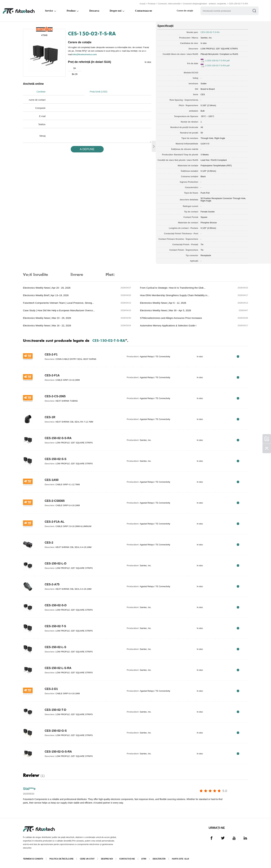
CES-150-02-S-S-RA (58, 438)
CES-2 (49, 543)
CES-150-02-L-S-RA (58, 668)
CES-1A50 (52, 480)
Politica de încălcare (62, 859)
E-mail (42, 116)
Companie (40, 108)
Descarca (95, 11)
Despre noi (116, 11)
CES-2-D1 (51, 689)
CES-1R (50, 417)
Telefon (42, 124)
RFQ (238, 357)
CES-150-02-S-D (56, 605)
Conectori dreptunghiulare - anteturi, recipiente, (205, 4)
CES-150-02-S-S (56, 459)
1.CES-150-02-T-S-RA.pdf (217, 61)
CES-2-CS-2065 (55, 396)
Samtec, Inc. (206, 38)
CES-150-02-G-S (56, 731)
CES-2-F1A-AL (55, 522)
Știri (144, 859)
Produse (152, 4)
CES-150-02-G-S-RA (58, 752)
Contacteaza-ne (144, 11)
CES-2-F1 (51, 354)
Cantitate (41, 92)
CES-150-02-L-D (56, 564)
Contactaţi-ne (127, 859)
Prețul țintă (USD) (99, 92)
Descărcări (159, 859)
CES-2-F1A (52, 375)
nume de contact (37, 100)
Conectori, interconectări (169, 4)
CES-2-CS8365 (55, 501)
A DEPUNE (87, 149)
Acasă (142, 4)
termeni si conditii (33, 859)
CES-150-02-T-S (55, 626)
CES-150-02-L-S (55, 647)
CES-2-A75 (52, 584)
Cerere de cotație (186, 11)
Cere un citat (87, 859)
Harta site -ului (181, 859)
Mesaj (43, 136)
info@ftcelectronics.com (84, 54)
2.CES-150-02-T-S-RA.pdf (217, 66)
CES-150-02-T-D (55, 710)
